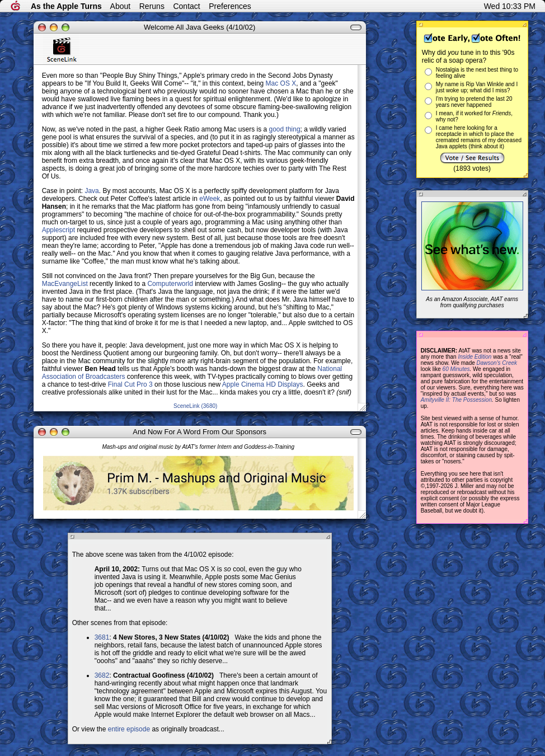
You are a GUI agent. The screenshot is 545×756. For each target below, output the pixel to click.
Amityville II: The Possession (456, 400)
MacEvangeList (65, 284)
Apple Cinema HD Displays (263, 384)
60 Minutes (456, 369)
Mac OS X (281, 83)
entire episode (129, 729)
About (121, 6)
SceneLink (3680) (195, 406)
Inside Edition (474, 357)
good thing (285, 129)
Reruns (152, 6)
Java (91, 191)
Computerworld (170, 284)
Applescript (58, 230)
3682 (102, 675)
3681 (102, 637)
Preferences (230, 6)
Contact (186, 6)
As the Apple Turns (66, 6)
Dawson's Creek (497, 363)
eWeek (210, 199)
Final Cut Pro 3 (130, 384)
